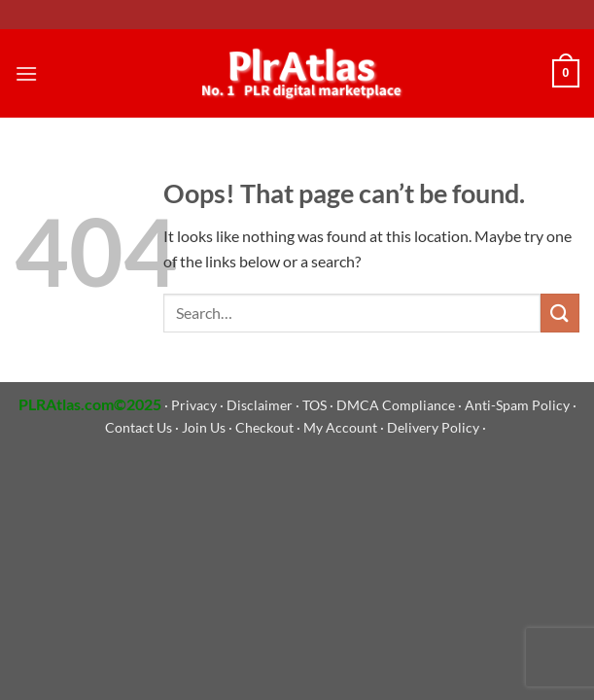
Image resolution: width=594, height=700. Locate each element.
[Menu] (26, 73)
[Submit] (560, 313)
